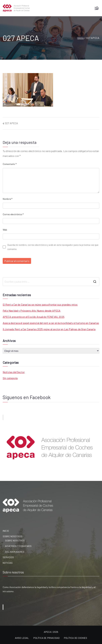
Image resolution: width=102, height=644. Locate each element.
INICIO (6, 531)
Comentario (10, 164)
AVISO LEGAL (22, 638)
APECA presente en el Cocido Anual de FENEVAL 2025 (34, 317)
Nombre (7, 199)
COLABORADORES (15, 552)
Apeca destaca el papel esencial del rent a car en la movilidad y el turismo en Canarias (51, 323)
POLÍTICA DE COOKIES (75, 638)
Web (5, 230)
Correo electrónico (13, 214)
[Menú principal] (97, 8)
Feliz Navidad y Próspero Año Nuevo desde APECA (32, 311)
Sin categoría (10, 378)
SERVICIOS (8, 557)
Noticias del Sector (14, 372)
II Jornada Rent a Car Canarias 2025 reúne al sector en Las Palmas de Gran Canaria (49, 329)
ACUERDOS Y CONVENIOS (18, 546)
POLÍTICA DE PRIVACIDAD (47, 638)
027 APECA (11, 123)
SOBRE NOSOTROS (12, 536)
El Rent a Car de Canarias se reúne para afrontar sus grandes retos (40, 304)
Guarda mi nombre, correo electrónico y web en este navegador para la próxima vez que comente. (53, 247)
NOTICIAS (8, 563)
